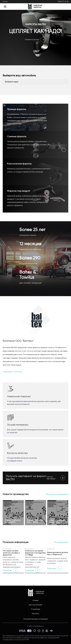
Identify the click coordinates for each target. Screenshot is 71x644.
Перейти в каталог (35, 40)
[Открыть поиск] (65, 7)
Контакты (36, 614)
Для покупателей (35, 605)
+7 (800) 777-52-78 (63, 2)
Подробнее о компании (12, 372)
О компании (36, 609)
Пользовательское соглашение (36, 619)
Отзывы (36, 601)
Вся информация (61, 542)
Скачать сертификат (56, 478)
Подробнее (10, 571)
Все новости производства (57, 494)
